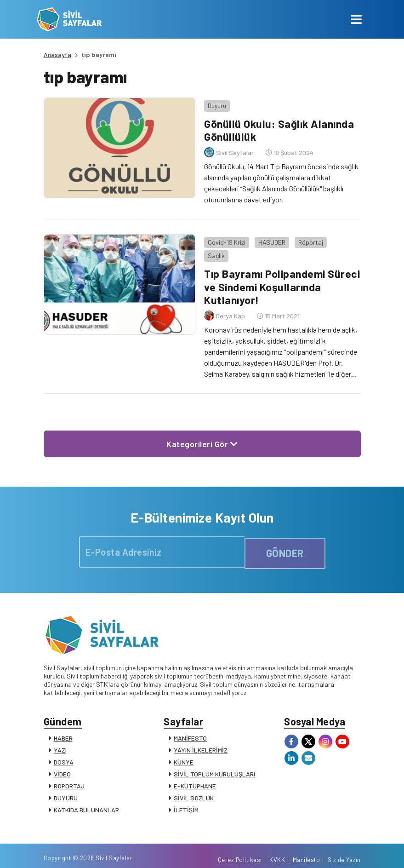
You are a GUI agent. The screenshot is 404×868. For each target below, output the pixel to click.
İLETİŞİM (186, 795)
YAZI (60, 735)
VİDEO (62, 759)
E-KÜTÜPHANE (195, 771)
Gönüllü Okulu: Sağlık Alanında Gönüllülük (279, 128)
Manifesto (307, 851)
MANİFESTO (190, 723)
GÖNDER (285, 535)
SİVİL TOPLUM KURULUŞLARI (214, 759)
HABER (63, 723)
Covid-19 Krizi (225, 238)
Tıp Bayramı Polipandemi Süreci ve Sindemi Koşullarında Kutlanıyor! (280, 269)
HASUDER (270, 238)
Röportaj (309, 238)
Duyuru (215, 103)
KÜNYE (184, 747)
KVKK (277, 851)
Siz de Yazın (344, 851)
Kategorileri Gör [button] (202, 426)
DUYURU (66, 783)
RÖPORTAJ (69, 771)
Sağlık (343, 238)
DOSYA (64, 747)
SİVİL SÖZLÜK (194, 783)
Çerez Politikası (240, 851)
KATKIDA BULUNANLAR (86, 795)
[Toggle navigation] (356, 19)
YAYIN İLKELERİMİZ (201, 735)
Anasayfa (57, 55)
